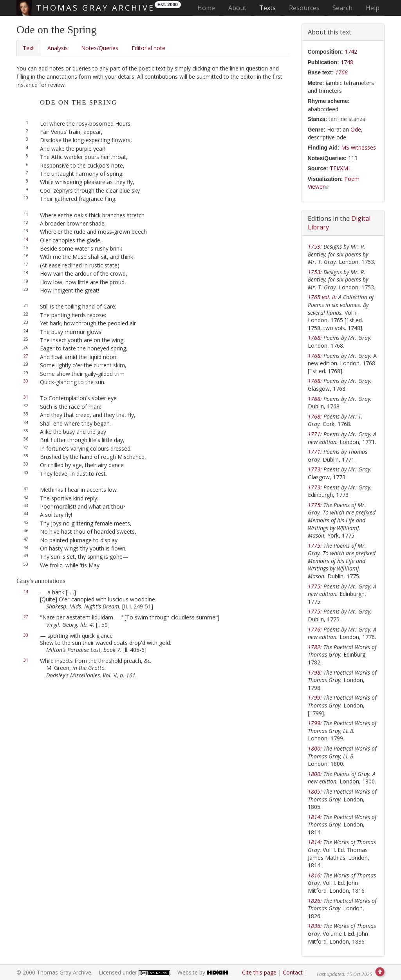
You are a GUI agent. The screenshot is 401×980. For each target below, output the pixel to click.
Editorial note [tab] (148, 48)
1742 (351, 51)
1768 (341, 72)
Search (342, 8)
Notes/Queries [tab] (100, 48)
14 (26, 239)
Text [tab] (28, 48)
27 (26, 356)
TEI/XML (340, 168)
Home (209, 8)
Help (373, 8)
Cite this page (259, 972)
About (237, 8)
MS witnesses (359, 147)
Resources (304, 8)
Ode (356, 129)
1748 (347, 62)
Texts (267, 8)
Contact (293, 972)
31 (26, 397)
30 (26, 381)
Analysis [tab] (58, 48)
